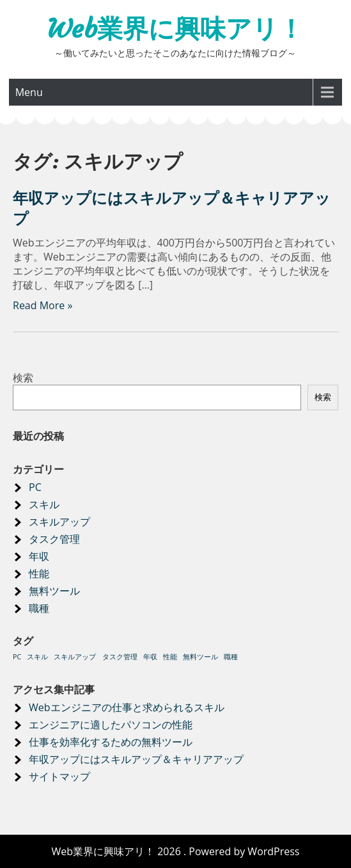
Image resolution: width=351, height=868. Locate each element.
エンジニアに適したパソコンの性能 (111, 725)
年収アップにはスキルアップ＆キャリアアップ (136, 759)
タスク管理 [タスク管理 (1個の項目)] (120, 657)
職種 (39, 608)
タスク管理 (54, 539)
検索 (23, 378)
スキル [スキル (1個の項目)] (37, 657)
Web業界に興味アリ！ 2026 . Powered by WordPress (175, 851)
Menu (29, 92)
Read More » (43, 305)
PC (35, 487)
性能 (39, 574)
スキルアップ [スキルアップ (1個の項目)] (75, 657)
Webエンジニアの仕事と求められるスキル (127, 707)
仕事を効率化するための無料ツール (111, 742)
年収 (39, 556)
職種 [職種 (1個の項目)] (231, 657)
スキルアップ (59, 522)
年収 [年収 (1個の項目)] (150, 657)
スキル (44, 504)
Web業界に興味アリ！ (175, 29)
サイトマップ (59, 776)
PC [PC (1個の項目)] (17, 657)
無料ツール (54, 591)
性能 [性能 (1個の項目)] (170, 657)
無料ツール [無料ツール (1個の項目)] (200, 657)
